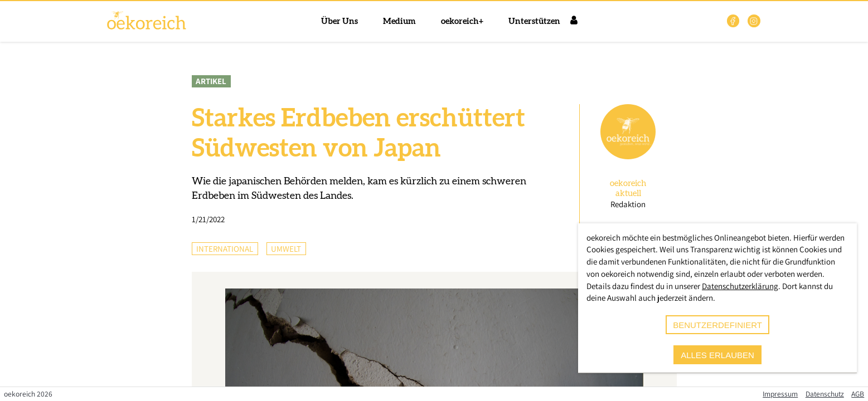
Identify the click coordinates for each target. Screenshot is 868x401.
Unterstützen (534, 21)
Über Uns (340, 21)
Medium (399, 21)
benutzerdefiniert (717, 325)
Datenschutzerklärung (740, 286)
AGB (858, 394)
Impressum (780, 394)
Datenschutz (825, 394)
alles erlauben (717, 355)
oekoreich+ (462, 21)
